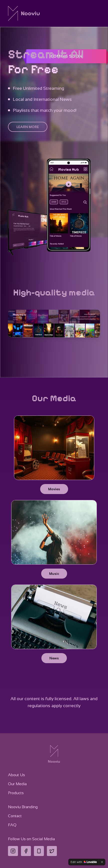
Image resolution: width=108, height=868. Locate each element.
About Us (16, 775)
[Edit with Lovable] (84, 862)
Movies (54, 489)
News (54, 658)
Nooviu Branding (23, 807)
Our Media (17, 784)
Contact (15, 816)
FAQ (12, 825)
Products (16, 793)
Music (54, 574)
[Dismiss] (102, 862)
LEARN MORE (28, 127)
